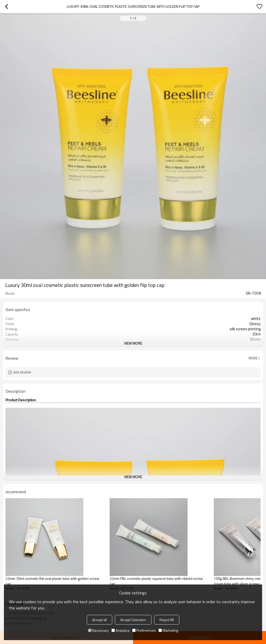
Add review (22, 372)
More (253, 358)
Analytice (121, 630)
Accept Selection (133, 620)
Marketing (168, 630)
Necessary (98, 630)
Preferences (144, 630)
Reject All (167, 620)
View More (133, 343)
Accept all (99, 620)
